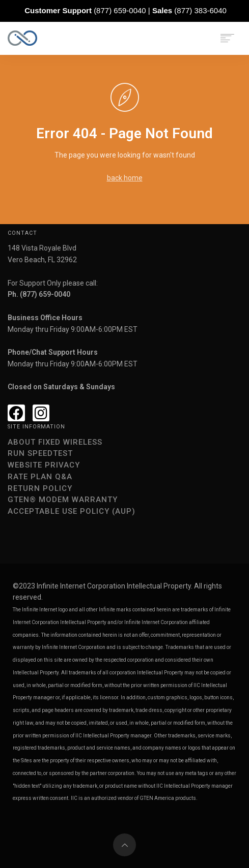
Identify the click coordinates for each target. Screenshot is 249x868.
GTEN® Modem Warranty (63, 500)
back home (125, 178)
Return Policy (40, 488)
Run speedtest (40, 453)
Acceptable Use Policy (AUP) (72, 511)
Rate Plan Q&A (40, 477)
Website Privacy (44, 465)
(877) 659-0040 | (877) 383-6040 (126, 10)
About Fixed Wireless (55, 442)
